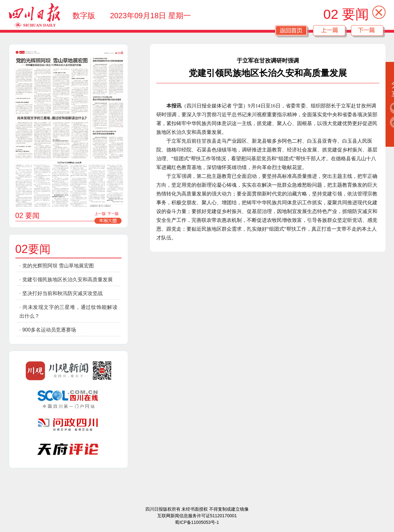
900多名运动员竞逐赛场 (49, 330)
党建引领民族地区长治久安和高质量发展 (67, 280)
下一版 (113, 214)
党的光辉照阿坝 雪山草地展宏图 (58, 266)
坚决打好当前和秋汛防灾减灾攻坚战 (62, 293)
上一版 (100, 214)
